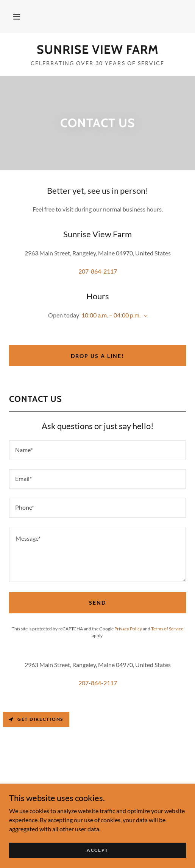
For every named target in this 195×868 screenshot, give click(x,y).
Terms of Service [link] (167, 629)
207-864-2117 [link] (98, 271)
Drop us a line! (97, 356)
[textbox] (97, 450)
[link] (97, 50)
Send (97, 603)
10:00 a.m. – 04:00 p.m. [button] (111, 315)
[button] (17, 17)
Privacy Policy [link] (128, 629)
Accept (97, 850)
